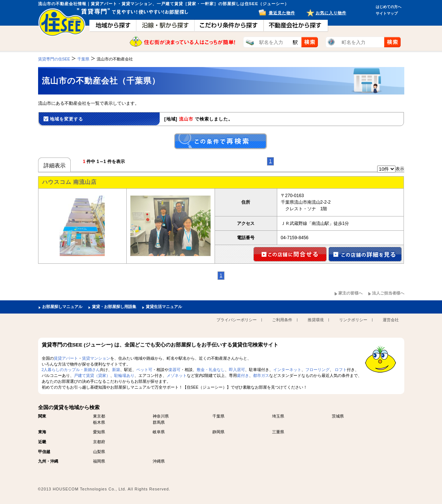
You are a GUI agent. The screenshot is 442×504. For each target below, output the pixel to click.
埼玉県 (278, 416)
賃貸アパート (66, 358)
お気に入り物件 (331, 13)
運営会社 (391, 320)
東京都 (99, 416)
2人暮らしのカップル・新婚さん (71, 370)
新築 (116, 370)
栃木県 (99, 422)
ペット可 (144, 370)
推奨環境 (316, 320)
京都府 (99, 442)
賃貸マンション (96, 358)
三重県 (278, 432)
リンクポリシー (353, 320)
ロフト (341, 370)
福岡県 (99, 461)
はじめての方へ (389, 7)
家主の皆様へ (350, 293)
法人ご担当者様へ (388, 293)
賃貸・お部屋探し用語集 (114, 307)
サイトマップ (387, 13)
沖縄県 (159, 461)
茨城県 (338, 416)
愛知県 (99, 432)
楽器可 (174, 370)
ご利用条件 (282, 320)
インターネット (287, 370)
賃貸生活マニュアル (164, 307)
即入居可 (237, 370)
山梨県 (99, 452)
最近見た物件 (282, 13)
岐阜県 (159, 432)
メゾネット (177, 375)
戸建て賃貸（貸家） (92, 375)
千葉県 (218, 416)
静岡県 (218, 432)
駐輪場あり (124, 375)
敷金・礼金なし (211, 370)
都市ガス (261, 375)
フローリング (317, 370)
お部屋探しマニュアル (62, 307)
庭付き (243, 375)
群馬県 (159, 422)
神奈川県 (161, 416)
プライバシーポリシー (237, 320)
